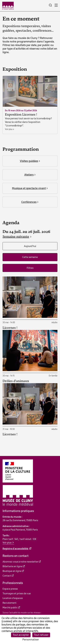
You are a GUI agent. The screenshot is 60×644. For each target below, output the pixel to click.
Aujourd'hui (30, 246)
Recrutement (10, 603)
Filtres (30, 268)
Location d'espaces (13, 598)
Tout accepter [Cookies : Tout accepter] (21, 635)
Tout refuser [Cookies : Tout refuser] (41, 635)
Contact (7, 576)
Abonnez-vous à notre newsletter (20, 562)
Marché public (10, 608)
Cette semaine (30, 257)
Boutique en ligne (12, 571)
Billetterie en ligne (12, 566)
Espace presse (10, 589)
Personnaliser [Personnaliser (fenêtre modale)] (31, 639)
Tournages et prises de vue (17, 593)
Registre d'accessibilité (16, 549)
